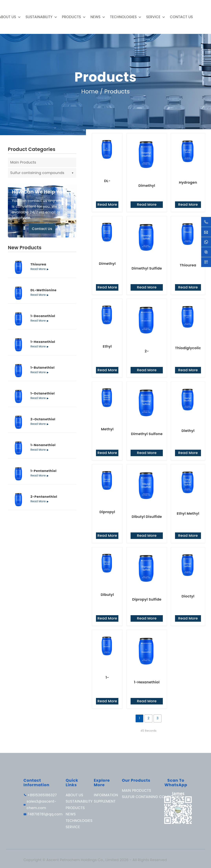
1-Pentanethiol (44, 471)
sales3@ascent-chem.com (41, 805)
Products (71, 17)
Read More (38, 269)
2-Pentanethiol (44, 497)
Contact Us (181, 17)
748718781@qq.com (45, 815)
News (95, 17)
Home (90, 92)
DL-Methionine (43, 291)
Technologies (123, 17)
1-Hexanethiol (43, 342)
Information (106, 795)
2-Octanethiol (43, 420)
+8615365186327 (42, 795)
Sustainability (39, 17)
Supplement (105, 802)
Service (153, 17)
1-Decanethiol (43, 316)
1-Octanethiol (43, 394)
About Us (74, 795)
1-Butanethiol (42, 368)
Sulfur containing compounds (42, 173)
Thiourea (38, 265)
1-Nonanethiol (43, 446)
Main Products (23, 163)
